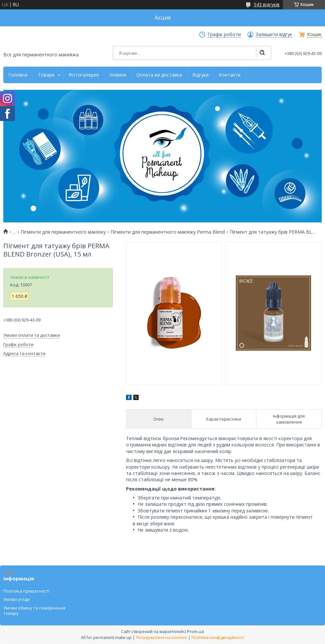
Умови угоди (17, 599)
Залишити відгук (274, 34)
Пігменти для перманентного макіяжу (63, 232)
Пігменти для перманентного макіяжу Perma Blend (168, 232)
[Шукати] (262, 53)
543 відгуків (267, 4)
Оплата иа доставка (159, 75)
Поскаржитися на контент (162, 638)
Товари (46, 75)
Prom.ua (195, 631)
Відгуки (200, 75)
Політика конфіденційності (218, 638)
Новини (118, 75)
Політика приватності (26, 591)
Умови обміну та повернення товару (34, 611)
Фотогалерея (84, 75)
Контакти (230, 75)
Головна (18, 75)
